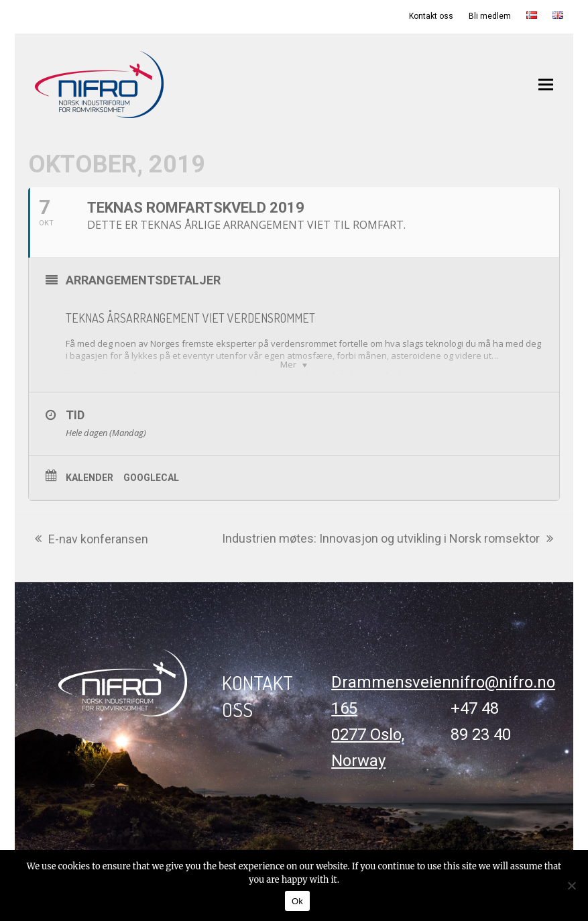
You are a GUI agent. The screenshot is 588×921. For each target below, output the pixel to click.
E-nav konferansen (92, 540)
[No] (571, 885)
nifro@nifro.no (503, 682)
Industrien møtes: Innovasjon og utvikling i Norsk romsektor (388, 540)
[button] (546, 84)
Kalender (90, 478)
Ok (297, 901)
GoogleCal (151, 478)
